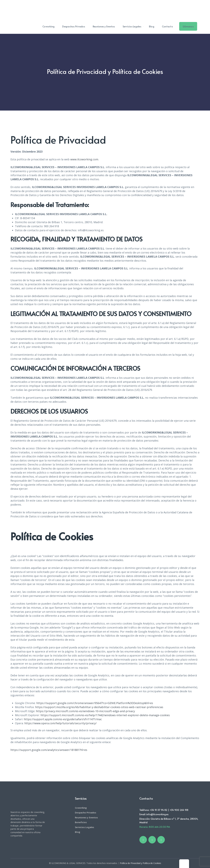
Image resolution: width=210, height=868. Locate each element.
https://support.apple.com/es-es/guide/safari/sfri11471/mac (63, 719)
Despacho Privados (86, 813)
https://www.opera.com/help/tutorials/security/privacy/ (61, 723)
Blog (77, 832)
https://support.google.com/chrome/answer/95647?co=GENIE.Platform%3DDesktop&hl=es (95, 703)
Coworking (81, 808)
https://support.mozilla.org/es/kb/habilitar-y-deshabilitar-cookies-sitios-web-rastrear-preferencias (99, 707)
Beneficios (81, 822)
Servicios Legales (85, 827)
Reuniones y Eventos (86, 817)
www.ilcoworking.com (84, 159)
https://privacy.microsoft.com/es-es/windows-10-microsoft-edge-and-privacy (85, 711)
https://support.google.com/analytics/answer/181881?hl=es (49, 750)
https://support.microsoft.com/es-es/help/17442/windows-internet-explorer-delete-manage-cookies (105, 715)
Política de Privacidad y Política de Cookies (141, 863)
